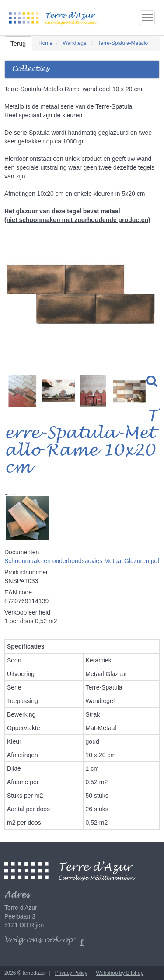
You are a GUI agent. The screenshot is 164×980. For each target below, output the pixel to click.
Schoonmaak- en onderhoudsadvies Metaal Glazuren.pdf (82, 561)
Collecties (30, 69)
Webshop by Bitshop (120, 973)
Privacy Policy (71, 973)
